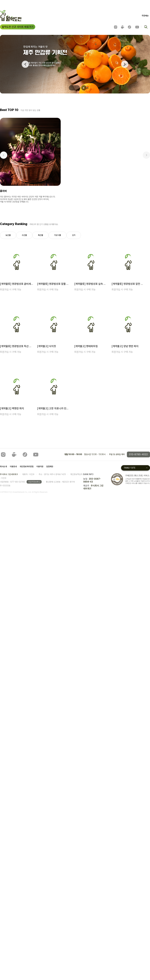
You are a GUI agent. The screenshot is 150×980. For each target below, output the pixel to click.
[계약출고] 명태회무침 (86, 346)
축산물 (40, 235)
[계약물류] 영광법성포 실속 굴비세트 (91, 284)
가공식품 (58, 235)
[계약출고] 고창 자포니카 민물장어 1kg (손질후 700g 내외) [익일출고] (54, 408)
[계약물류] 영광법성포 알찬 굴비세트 (128, 284)
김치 (74, 235)
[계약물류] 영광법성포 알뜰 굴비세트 (54, 284)
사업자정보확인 (34, 482)
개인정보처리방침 (27, 466)
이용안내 (13, 466)
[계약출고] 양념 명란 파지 (125, 346)
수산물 (24, 235)
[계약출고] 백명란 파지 (12, 408)
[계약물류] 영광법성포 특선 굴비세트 (17, 346)
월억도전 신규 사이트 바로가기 (18, 27)
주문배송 (145, 16)
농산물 (8, 235)
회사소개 (3, 466)
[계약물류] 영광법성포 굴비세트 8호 (17, 284)
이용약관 (40, 466)
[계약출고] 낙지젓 (47, 346)
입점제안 (50, 466)
